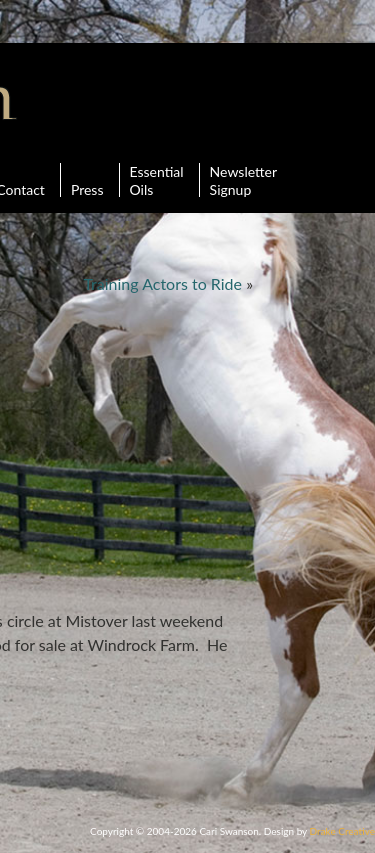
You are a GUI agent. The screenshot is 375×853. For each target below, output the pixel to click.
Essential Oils (157, 180)
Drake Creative (342, 831)
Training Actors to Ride (162, 283)
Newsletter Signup (243, 180)
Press (87, 180)
